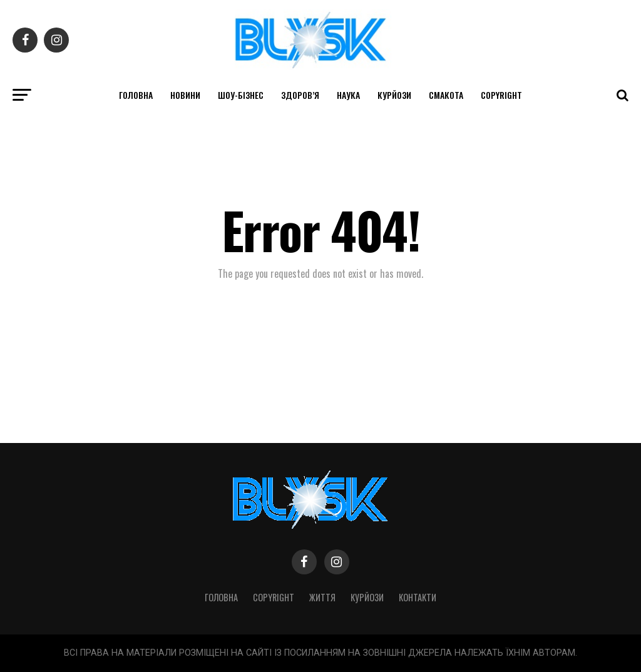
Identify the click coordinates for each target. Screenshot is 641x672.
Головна (136, 95)
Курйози (394, 95)
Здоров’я (300, 95)
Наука (348, 95)
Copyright (501, 95)
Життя (322, 597)
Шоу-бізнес (241, 95)
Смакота (446, 95)
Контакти (418, 597)
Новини (185, 95)
